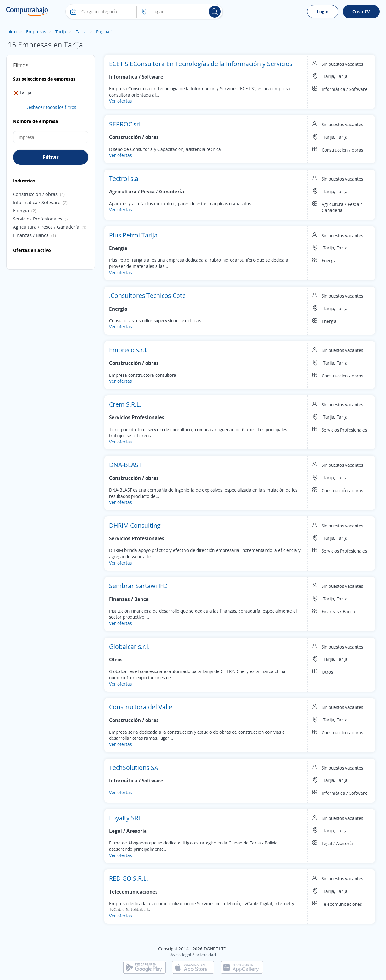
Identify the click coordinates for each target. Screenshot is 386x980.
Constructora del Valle (141, 707)
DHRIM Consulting (135, 525)
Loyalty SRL (125, 818)
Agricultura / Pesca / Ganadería (46, 227)
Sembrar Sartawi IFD (138, 586)
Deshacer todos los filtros (51, 107)
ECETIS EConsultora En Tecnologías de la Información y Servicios (201, 64)
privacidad (206, 955)
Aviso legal (181, 955)
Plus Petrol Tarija (133, 235)
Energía (21, 210)
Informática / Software (37, 202)
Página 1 (105, 32)
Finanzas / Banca (31, 235)
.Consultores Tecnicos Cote (147, 295)
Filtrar (51, 157)
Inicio (11, 32)
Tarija (61, 32)
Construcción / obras (35, 194)
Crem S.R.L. (125, 404)
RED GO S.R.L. (129, 878)
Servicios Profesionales (38, 219)
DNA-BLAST (125, 465)
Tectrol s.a (124, 178)
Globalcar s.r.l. (129, 646)
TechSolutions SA (134, 768)
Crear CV (361, 11)
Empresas (36, 32)
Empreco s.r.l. (128, 350)
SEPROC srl (125, 124)
